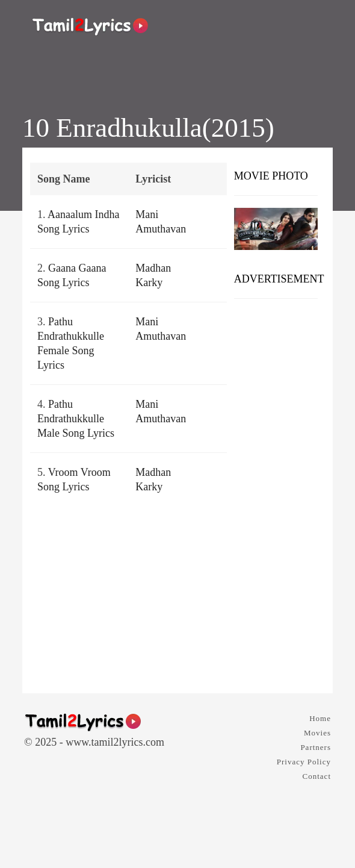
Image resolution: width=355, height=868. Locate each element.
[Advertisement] (276, 492)
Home (320, 718)
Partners (316, 747)
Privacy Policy (304, 762)
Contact (317, 776)
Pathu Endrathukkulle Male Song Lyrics (76, 419)
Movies (317, 733)
